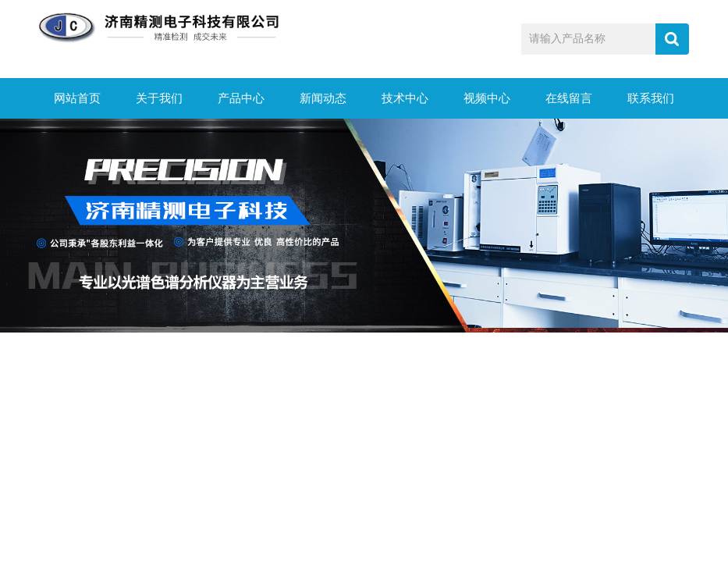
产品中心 (241, 98)
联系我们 (651, 98)
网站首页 (77, 98)
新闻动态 (323, 98)
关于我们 (159, 98)
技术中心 (405, 98)
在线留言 (569, 98)
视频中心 (487, 98)
